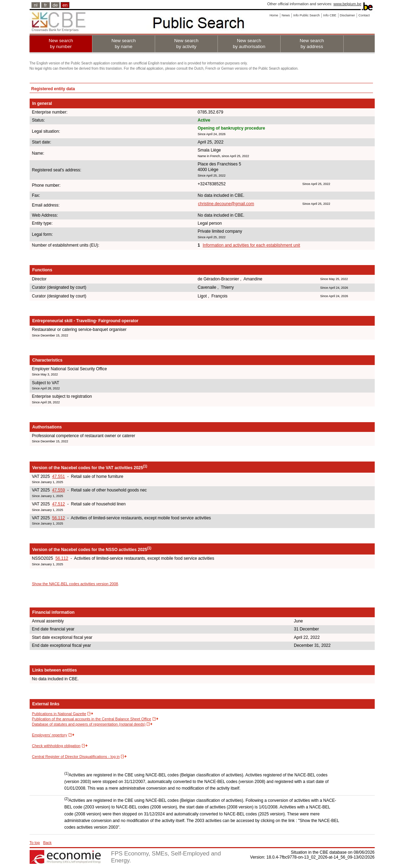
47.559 (59, 490)
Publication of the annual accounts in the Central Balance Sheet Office (92, 719)
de (55, 5)
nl (36, 5)
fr (45, 5)
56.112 (59, 518)
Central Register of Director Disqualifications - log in (76, 757)
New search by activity (186, 44)
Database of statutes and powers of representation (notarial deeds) (89, 724)
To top (35, 843)
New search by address (312, 44)
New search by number (61, 44)
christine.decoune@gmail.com (226, 204)
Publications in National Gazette (59, 714)
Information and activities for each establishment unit (251, 245)
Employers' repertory (50, 735)
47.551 (59, 476)
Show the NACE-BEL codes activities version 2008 (75, 584)
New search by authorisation (249, 44)
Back (47, 843)
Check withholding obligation (56, 746)
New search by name (124, 44)
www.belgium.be (347, 4)
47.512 (59, 504)
